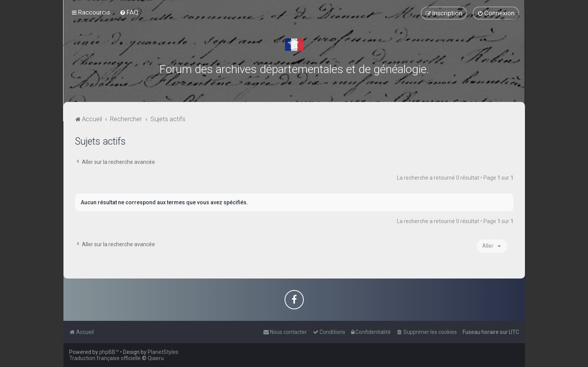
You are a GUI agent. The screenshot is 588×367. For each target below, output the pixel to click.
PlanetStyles (163, 352)
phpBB (107, 352)
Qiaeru (156, 358)
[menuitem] (129, 12)
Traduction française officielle (105, 358)
